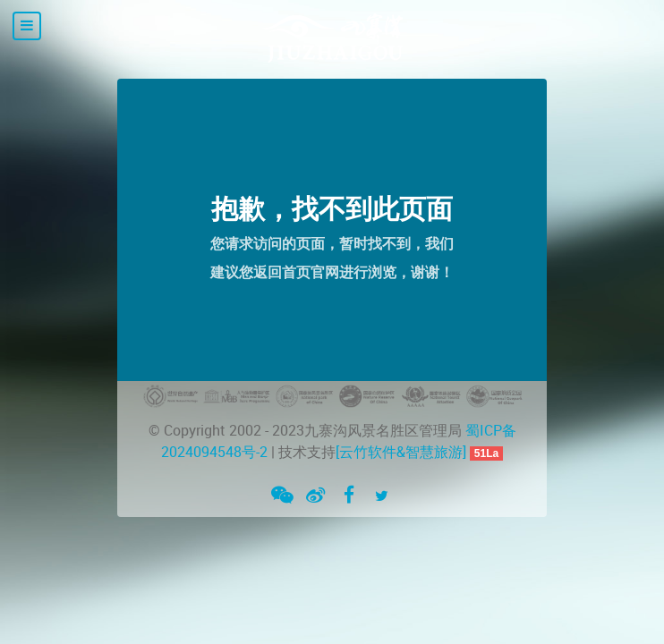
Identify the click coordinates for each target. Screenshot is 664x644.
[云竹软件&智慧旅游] (401, 452)
